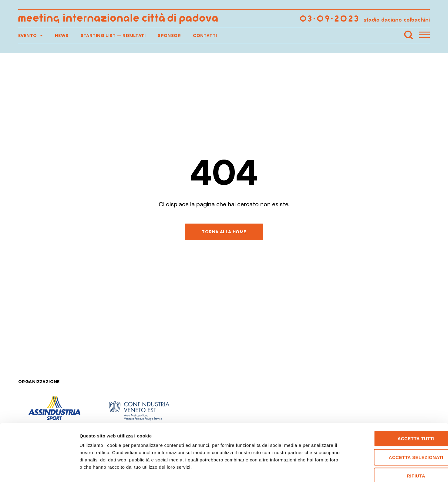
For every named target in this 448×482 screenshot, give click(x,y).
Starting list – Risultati (113, 35)
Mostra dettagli (319, 470)
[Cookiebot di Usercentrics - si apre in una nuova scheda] (39, 470)
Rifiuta (397, 443)
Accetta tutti (397, 405)
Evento (30, 35)
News (62, 35)
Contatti (205, 35)
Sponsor (169, 35)
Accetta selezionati (397, 424)
